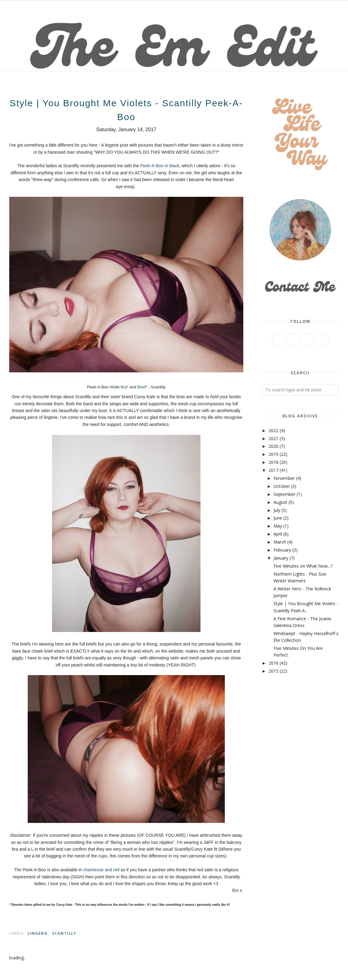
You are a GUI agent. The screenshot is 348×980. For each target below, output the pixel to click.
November (284, 478)
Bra (123, 387)
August (280, 502)
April (278, 534)
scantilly (64, 933)
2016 (273, 663)
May (278, 526)
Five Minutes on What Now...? (303, 566)
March (280, 542)
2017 (273, 470)
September (284, 494)
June (278, 518)
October (282, 486)
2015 (273, 671)
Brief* (143, 387)
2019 (273, 454)
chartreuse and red (101, 870)
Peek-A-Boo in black (160, 166)
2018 (273, 462)
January (281, 558)
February (282, 550)
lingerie (38, 933)
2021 (273, 438)
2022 (273, 430)
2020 (273, 446)
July (277, 510)
